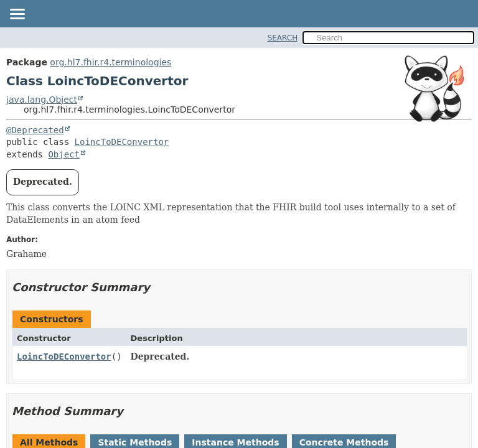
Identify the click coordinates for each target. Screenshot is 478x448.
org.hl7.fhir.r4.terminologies (110, 62)
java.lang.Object (42, 100)
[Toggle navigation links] (17, 15)
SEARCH (283, 38)
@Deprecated (35, 130)
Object (64, 154)
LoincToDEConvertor (122, 142)
